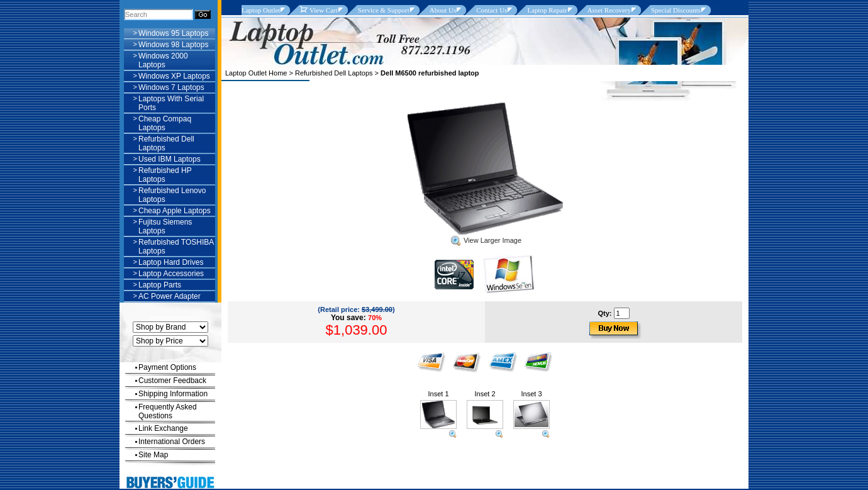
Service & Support (384, 10)
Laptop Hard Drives (171, 262)
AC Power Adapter (170, 296)
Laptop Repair (547, 10)
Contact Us (492, 10)
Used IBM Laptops (170, 159)
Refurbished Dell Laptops (334, 73)
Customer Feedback (172, 381)
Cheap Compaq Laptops (165, 123)
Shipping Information (173, 394)
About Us (443, 10)
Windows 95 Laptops (173, 33)
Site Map (153, 455)
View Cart (319, 10)
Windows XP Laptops (174, 76)
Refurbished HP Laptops (165, 175)
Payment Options (167, 367)
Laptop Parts (160, 285)
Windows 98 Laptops (173, 45)
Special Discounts (676, 10)
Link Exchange (163, 428)
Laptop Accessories (171, 274)
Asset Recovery (609, 10)
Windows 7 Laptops (171, 87)
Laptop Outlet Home (256, 73)
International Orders (172, 442)
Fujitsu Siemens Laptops (165, 226)
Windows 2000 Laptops (163, 60)
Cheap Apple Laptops (175, 211)
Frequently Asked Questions (168, 411)
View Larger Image (486, 240)
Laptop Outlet (261, 10)
